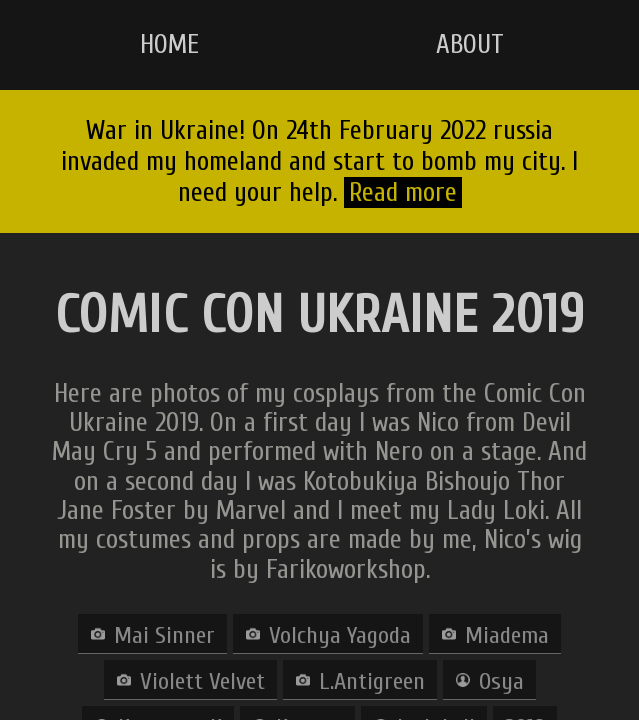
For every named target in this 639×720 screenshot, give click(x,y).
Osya (501, 681)
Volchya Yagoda (340, 635)
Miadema (507, 635)
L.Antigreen (372, 681)
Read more (403, 192)
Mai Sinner (164, 635)
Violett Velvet (202, 681)
